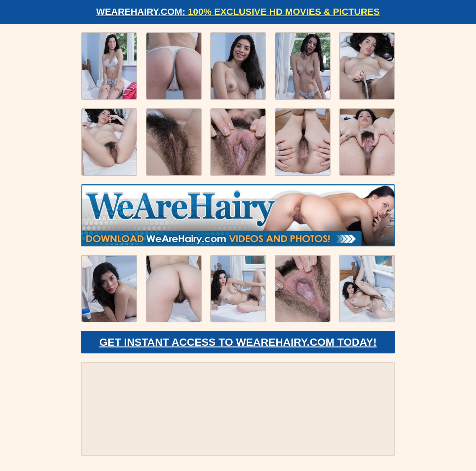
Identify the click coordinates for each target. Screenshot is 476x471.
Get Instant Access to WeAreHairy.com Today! (238, 342)
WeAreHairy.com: (238, 12)
